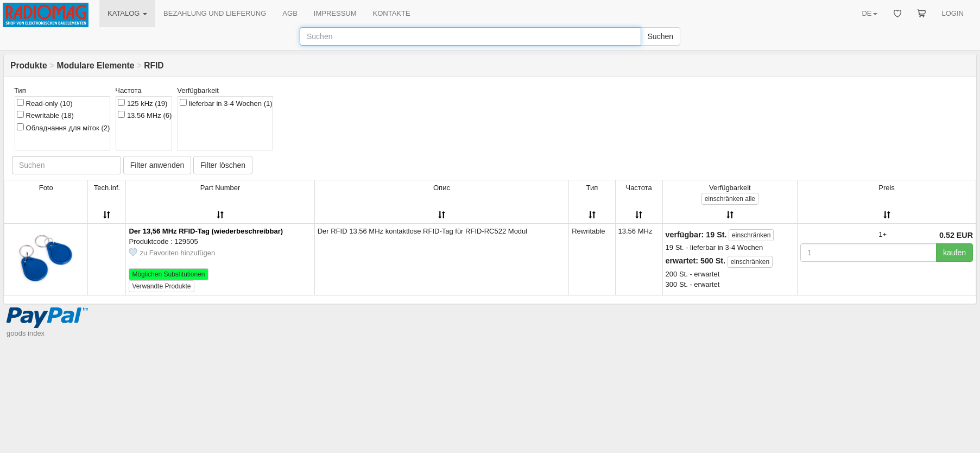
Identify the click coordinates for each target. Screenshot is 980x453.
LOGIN (953, 13)
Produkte (29, 65)
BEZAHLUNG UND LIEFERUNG (215, 13)
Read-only (45, 103)
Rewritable (45, 115)
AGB (290, 13)
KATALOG (127, 13)
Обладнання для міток (63, 128)
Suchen (660, 36)
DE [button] (869, 13)
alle (730, 199)
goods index (26, 354)
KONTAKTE (392, 13)
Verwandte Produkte (161, 286)
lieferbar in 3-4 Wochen (226, 103)
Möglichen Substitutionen (168, 274)
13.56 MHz (145, 115)
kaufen (954, 253)
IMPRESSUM (335, 13)
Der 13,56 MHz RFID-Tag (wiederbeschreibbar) (206, 231)
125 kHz (143, 103)
